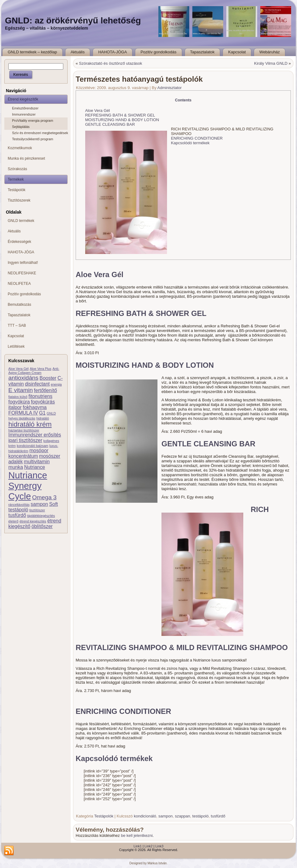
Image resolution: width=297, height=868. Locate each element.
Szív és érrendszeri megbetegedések (40, 133)
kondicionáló (145, 816)
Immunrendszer (24, 114)
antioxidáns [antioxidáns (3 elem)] (23, 378)
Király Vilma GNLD (271, 63)
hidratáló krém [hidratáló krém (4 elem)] (30, 424)
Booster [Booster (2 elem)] (48, 378)
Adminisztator (170, 88)
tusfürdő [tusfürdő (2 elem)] (17, 515)
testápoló (201, 816)
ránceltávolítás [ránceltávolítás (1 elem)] (19, 505)
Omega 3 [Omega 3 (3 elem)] (44, 497)
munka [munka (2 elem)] (16, 467)
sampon (165, 816)
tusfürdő (218, 816)
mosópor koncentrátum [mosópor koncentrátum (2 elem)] (28, 453)
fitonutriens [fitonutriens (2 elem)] (40, 396)
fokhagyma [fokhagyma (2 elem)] (35, 407)
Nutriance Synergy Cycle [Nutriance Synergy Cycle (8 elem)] (28, 486)
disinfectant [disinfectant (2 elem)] (37, 384)
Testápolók (104, 816)
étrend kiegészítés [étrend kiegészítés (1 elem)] (33, 521)
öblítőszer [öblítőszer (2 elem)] (42, 526)
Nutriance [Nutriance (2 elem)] (35, 467)
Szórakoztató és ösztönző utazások (111, 63)
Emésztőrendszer (25, 108)
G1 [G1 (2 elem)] (42, 413)
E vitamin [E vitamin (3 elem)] (21, 390)
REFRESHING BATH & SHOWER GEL (120, 115)
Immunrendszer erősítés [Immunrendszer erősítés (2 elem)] (35, 435)
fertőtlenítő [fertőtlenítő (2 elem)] (46, 390)
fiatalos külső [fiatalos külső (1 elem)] (18, 397)
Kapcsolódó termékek (190, 143)
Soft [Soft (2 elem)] (53, 504)
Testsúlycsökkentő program (33, 139)
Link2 (148, 846)
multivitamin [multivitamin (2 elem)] (37, 462)
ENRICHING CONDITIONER (197, 138)
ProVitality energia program (33, 121)
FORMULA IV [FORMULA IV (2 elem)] (23, 413)
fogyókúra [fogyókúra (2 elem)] (19, 402)
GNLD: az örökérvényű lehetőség (73, 20)
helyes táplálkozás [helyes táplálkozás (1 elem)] (22, 418)
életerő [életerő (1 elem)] (13, 521)
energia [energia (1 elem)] (56, 384)
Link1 (138, 846)
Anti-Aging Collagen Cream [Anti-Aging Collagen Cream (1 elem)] (34, 371)
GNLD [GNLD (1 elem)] (51, 413)
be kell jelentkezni (137, 835)
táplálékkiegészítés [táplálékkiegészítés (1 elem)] (41, 516)
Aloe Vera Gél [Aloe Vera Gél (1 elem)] (19, 369)
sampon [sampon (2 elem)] (39, 504)
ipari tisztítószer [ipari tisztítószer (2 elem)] (25, 440)
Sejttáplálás (21, 127)
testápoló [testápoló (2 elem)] (18, 510)
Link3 (159, 846)
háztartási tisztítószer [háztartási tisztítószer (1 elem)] (24, 430)
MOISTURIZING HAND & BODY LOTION (122, 120)
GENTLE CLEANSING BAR (110, 124)
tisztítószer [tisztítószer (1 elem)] (37, 510)
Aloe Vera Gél (98, 111)
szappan (182, 816)
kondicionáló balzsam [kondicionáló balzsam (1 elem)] (32, 446)
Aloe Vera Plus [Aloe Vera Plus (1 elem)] (40, 369)
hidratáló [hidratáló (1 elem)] (43, 418)
